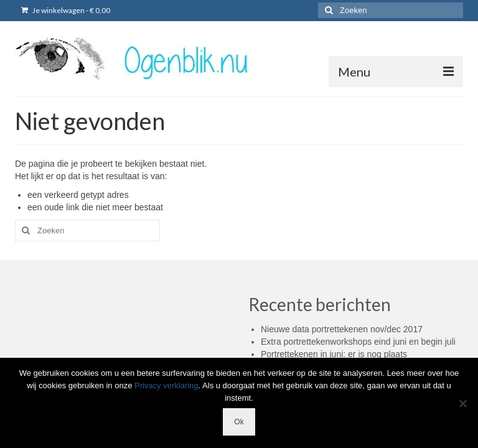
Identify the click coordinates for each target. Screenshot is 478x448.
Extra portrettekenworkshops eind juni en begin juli (358, 342)
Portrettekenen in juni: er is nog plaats (334, 354)
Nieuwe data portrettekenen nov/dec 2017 (342, 329)
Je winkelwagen (66, 10)
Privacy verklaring (166, 385)
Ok (239, 422)
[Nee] (462, 403)
